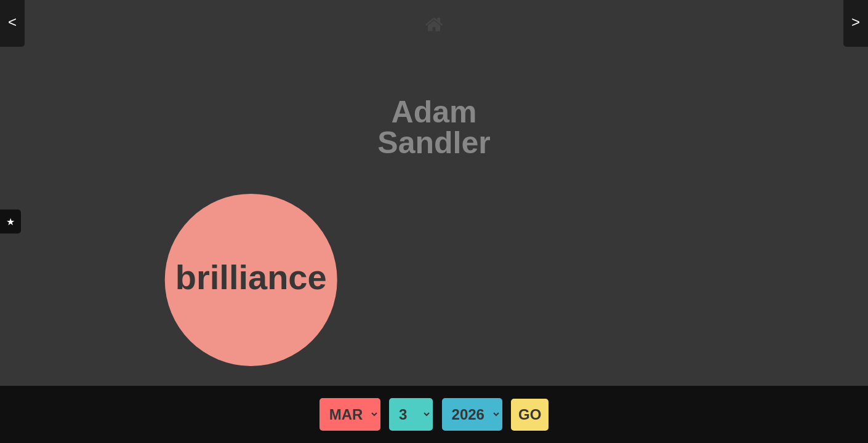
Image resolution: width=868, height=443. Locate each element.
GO (530, 414)
